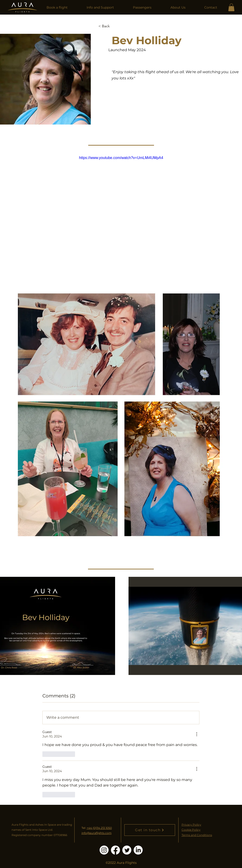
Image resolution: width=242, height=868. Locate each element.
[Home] (22, 7)
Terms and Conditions (197, 835)
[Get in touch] (150, 830)
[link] (231, 7)
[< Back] (108, 26)
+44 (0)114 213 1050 (99, 828)
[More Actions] (197, 734)
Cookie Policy (191, 830)
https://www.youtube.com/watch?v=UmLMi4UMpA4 (121, 158)
